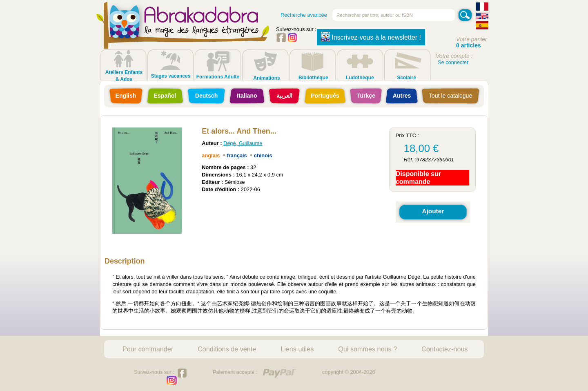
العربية (284, 96)
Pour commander (148, 349)
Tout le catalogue (450, 96)
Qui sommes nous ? (367, 349)
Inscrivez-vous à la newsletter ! (371, 37)
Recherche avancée (304, 15)
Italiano (247, 96)
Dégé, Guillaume (243, 143)
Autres (402, 96)
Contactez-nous (444, 349)
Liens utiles (297, 349)
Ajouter (433, 211)
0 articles (469, 45)
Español (165, 96)
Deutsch (207, 96)
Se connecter (453, 62)
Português (325, 96)
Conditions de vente (227, 349)
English (126, 96)
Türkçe (366, 96)
